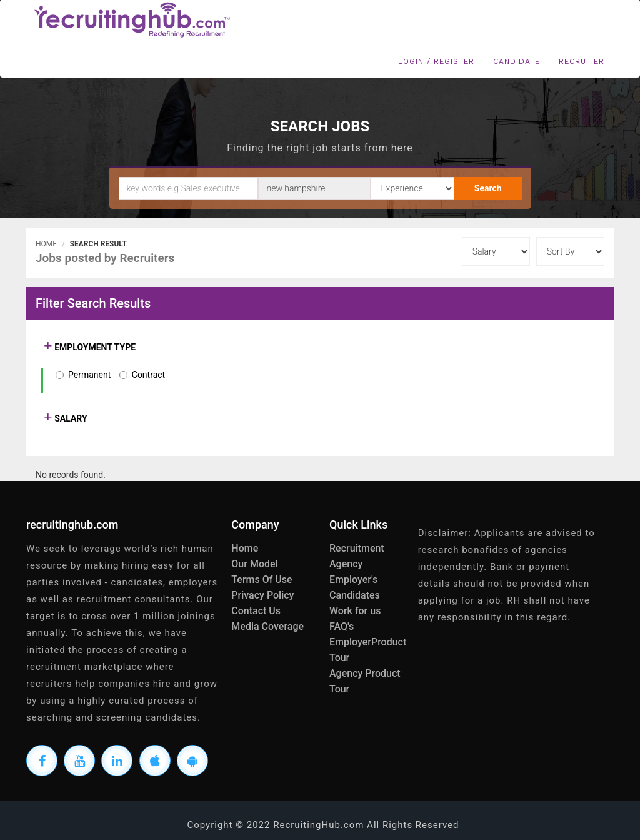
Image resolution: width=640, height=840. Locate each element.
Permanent (89, 375)
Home (46, 244)
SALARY (70, 418)
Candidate (517, 61)
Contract (148, 375)
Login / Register (436, 61)
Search (488, 188)
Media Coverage (267, 626)
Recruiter (582, 61)
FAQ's (342, 626)
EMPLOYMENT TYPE (94, 347)
